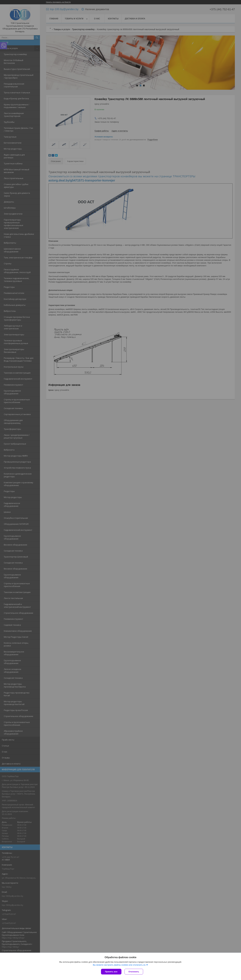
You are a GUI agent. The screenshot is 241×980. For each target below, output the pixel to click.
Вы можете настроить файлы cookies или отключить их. (119, 965)
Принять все (111, 972)
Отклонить (134, 972)
